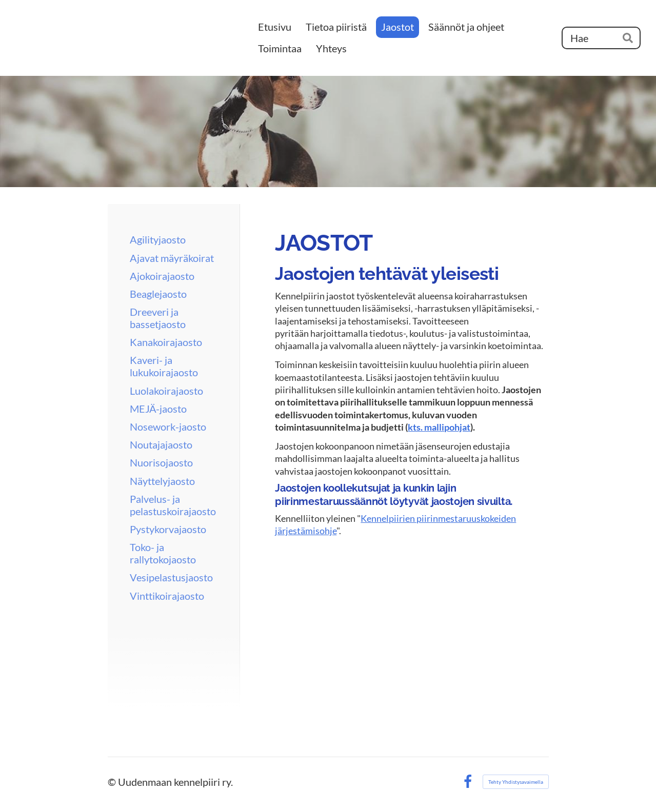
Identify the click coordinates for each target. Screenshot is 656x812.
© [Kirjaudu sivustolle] (113, 782)
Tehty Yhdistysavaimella (516, 782)
